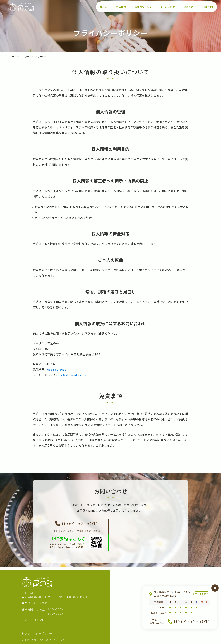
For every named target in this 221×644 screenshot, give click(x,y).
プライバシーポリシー (39, 633)
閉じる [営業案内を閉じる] (215, 588)
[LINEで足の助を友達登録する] (76, 542)
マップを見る (202, 594)
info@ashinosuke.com (71, 375)
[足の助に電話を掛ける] (76, 526)
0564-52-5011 (57, 369)
